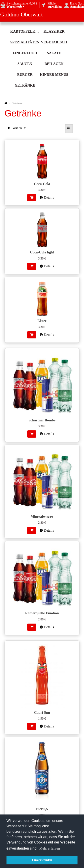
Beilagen (54, 64)
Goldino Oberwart (22, 15)
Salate (54, 53)
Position (17, 128)
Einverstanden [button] (42, 860)
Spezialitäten (25, 42)
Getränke (25, 85)
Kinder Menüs (54, 75)
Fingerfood (25, 53)
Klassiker (54, 31)
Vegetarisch (54, 42)
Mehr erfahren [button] (50, 848)
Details (47, 198)
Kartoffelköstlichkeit (25, 31)
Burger (25, 75)
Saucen (25, 64)
